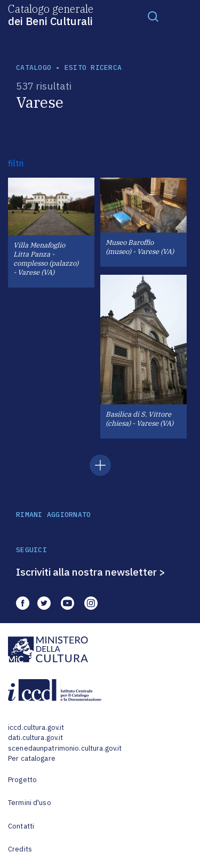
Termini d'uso (30, 803)
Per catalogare (32, 758)
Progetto (22, 780)
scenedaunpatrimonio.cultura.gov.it (65, 748)
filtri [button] (16, 163)
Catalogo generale (51, 14)
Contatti (21, 826)
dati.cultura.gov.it (35, 738)
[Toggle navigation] (153, 16)
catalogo (34, 67)
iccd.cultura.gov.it (36, 727)
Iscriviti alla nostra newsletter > (91, 572)
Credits (20, 849)
